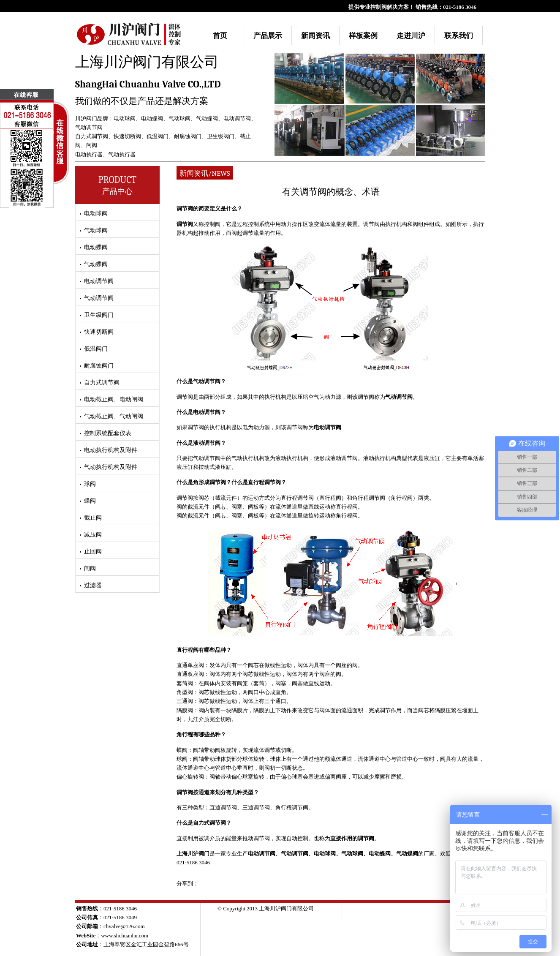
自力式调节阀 (92, 136)
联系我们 (459, 36)
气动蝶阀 (207, 118)
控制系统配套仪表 (108, 433)
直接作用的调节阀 (352, 838)
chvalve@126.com (124, 926)
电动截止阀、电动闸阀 (114, 399)
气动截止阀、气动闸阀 (114, 416)
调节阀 (185, 224)
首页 (220, 36)
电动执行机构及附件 (111, 450)
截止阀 (93, 518)
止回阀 (93, 552)
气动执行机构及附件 (111, 467)
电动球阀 (125, 118)
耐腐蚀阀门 (188, 136)
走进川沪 (411, 36)
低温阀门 (158, 136)
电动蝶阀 (152, 118)
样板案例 (363, 36)
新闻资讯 (315, 36)
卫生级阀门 (221, 136)
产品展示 (268, 36)
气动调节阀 (89, 127)
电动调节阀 (237, 118)
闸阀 (92, 145)
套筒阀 (185, 683)
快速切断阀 (127, 136)
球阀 (90, 484)
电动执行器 (89, 154)
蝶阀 (90, 501)
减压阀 (93, 535)
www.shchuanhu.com (125, 936)
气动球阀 (179, 118)
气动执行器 (122, 154)
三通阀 (185, 701)
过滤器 (93, 585)
